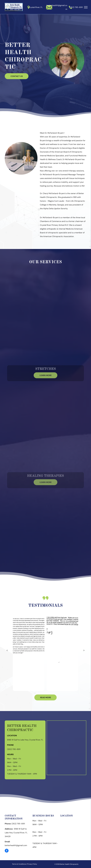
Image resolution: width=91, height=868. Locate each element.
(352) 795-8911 (76, 7)
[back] (7, 650)
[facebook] (7, 851)
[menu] (86, 7)
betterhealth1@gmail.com (16, 845)
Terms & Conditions (19, 864)
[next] (84, 650)
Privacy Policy (32, 864)
